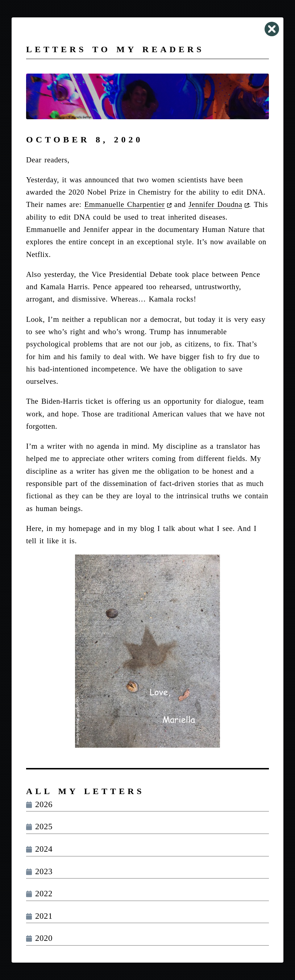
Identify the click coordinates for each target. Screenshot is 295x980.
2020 (39, 938)
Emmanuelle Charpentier (125, 204)
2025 (39, 827)
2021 (39, 916)
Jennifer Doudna (215, 204)
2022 (39, 894)
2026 (39, 804)
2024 (39, 849)
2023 (39, 871)
